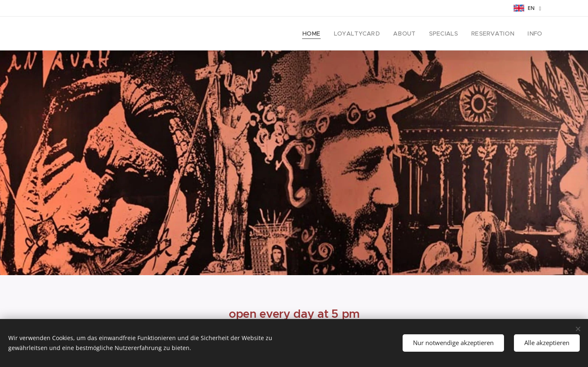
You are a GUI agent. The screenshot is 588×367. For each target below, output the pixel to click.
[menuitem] (327, 34)
